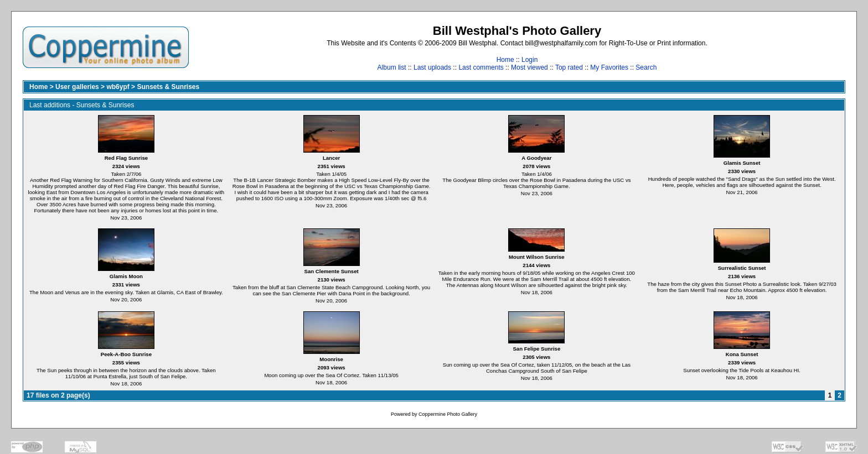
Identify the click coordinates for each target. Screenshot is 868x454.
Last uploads (432, 67)
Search (646, 67)
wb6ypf (118, 87)
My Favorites (609, 67)
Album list (392, 67)
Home (505, 60)
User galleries (77, 87)
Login (529, 60)
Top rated (569, 67)
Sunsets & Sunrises (168, 87)
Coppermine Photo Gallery (448, 414)
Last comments (481, 67)
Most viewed (529, 67)
